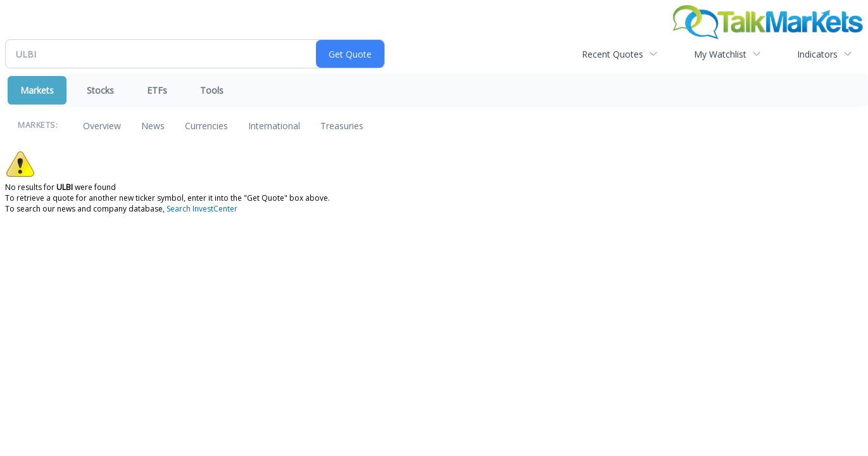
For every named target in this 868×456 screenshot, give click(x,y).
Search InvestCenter (202, 209)
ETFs (157, 90)
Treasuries (342, 126)
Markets (37, 90)
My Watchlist (720, 54)
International (274, 126)
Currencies (206, 126)
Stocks (100, 90)
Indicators (817, 54)
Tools (212, 90)
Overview (102, 126)
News (153, 126)
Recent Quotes (613, 54)
